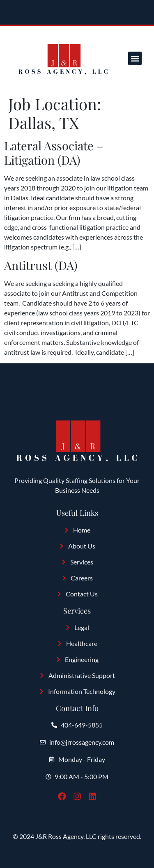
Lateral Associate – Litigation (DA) (54, 153)
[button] (135, 58)
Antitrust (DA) (41, 265)
